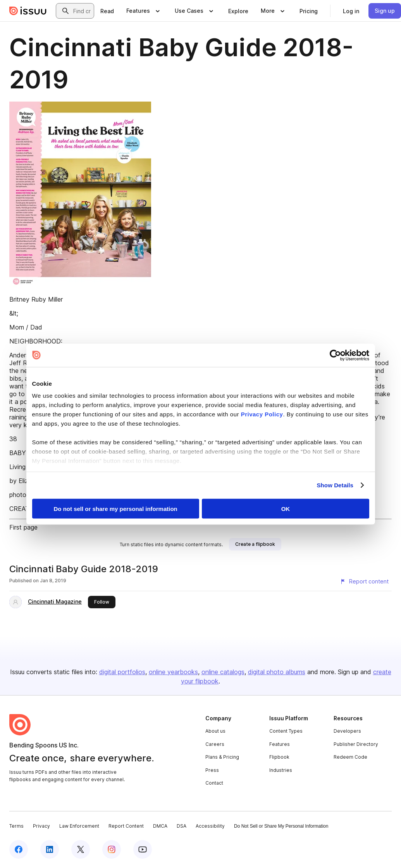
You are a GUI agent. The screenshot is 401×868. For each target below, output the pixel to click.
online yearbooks (173, 672)
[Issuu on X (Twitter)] (81, 849)
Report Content (126, 826)
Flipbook (279, 757)
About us (215, 731)
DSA (182, 826)
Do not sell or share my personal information (116, 508)
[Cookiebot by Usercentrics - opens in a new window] (335, 355)
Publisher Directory (356, 744)
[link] (107, 11)
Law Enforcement (79, 826)
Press (212, 770)
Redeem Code (350, 757)
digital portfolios (122, 672)
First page (23, 527)
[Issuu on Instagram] (112, 849)
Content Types (286, 731)
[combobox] (82, 11)
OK (286, 508)
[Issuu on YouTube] (143, 849)
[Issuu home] (28, 11)
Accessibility (210, 826)
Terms (16, 826)
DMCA (160, 826)
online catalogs (223, 672)
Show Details (335, 485)
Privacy (41, 826)
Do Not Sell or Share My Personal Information (281, 826)
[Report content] (364, 582)
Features (280, 744)
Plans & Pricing (222, 757)
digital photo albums (277, 672)
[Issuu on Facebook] (19, 849)
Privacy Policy (262, 414)
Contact (214, 783)
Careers (215, 744)
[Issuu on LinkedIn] (50, 849)
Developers (347, 731)
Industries (281, 770)
